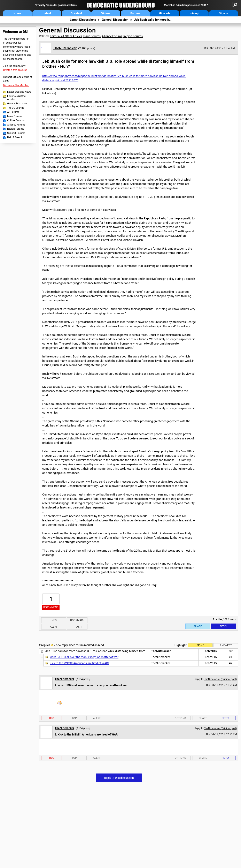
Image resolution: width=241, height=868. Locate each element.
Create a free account (15, 70)
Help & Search (15, 137)
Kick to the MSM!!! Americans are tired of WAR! (79, 663)
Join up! (194, 13)
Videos (106, 13)
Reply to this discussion (119, 778)
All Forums (13, 112)
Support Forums (16, 133)
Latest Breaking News (19, 92)
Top (74, 718)
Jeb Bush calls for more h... (153, 20)
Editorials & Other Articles (17, 98)
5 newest (226, 645)
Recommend (51, 607)
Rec (52, 718)
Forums (135, 13)
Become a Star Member (16, 85)
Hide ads (165, 13)
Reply (223, 626)
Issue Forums (15, 116)
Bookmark (77, 620)
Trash (77, 627)
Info (54, 620)
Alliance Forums (16, 125)
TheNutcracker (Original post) (220, 679)
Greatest (76, 13)
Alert (54, 627)
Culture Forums (16, 120)
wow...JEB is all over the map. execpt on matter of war (84, 657)
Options (180, 718)
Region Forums (16, 129)
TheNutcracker (65, 48)
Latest (47, 13)
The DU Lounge (16, 108)
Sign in (224, 13)
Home (17, 13)
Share (198, 626)
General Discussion (115, 20)
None (200, 645)
